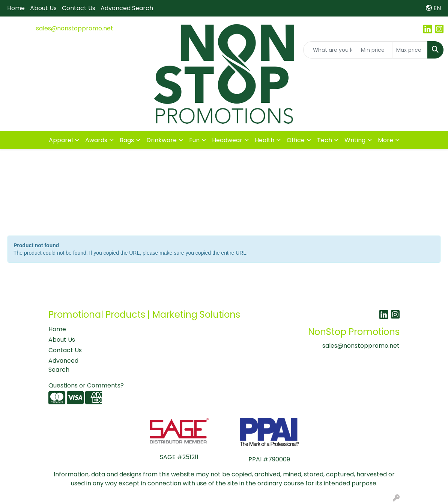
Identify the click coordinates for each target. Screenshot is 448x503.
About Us (43, 8)
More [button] (386, 140)
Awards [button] (96, 140)
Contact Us (79, 8)
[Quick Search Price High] (410, 50)
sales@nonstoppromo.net (75, 28)
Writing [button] (355, 140)
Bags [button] (127, 140)
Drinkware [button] (162, 140)
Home (16, 8)
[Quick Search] (330, 50)
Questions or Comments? (86, 385)
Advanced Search (127, 8)
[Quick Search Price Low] (375, 50)
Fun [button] (194, 140)
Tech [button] (325, 140)
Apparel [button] (61, 140)
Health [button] (265, 140)
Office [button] (296, 140)
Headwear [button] (227, 140)
